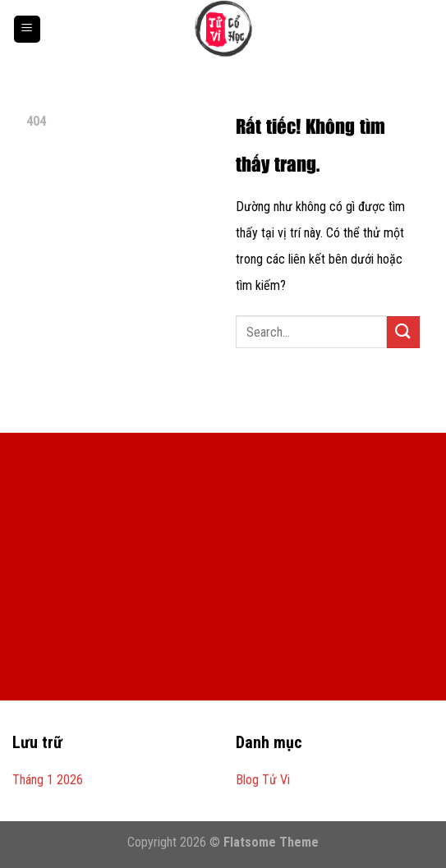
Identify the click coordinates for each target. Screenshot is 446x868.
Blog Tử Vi (263, 780)
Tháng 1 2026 (48, 780)
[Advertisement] (223, 577)
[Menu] (27, 29)
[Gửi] (403, 332)
